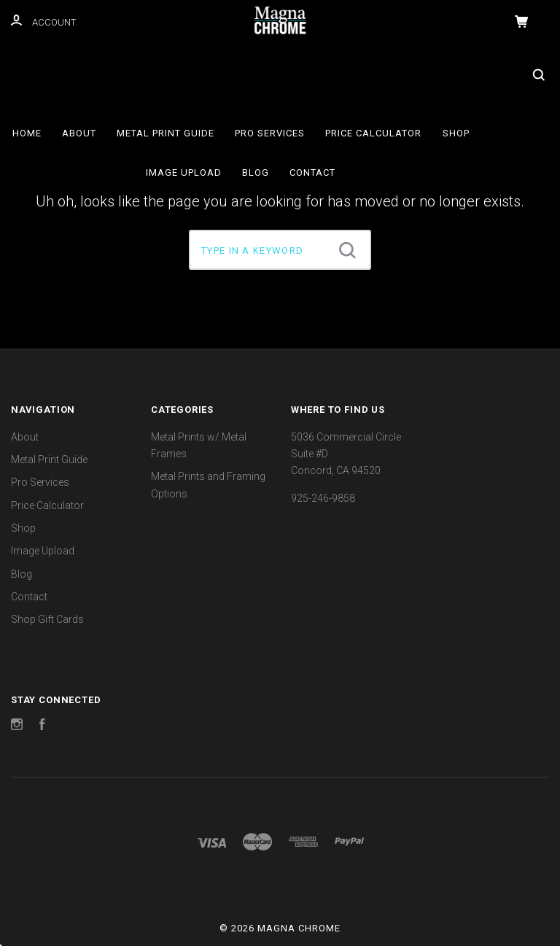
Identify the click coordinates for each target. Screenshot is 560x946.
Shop (456, 133)
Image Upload (184, 172)
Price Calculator (373, 133)
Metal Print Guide (166, 133)
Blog (256, 172)
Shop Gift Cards (47, 619)
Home (27, 133)
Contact (312, 172)
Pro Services (270, 133)
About (79, 133)
